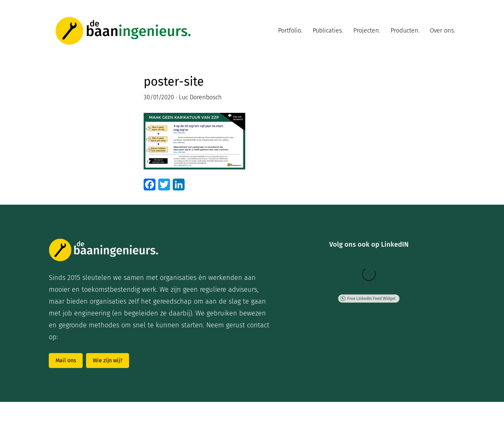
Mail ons (66, 360)
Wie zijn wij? (108, 360)
